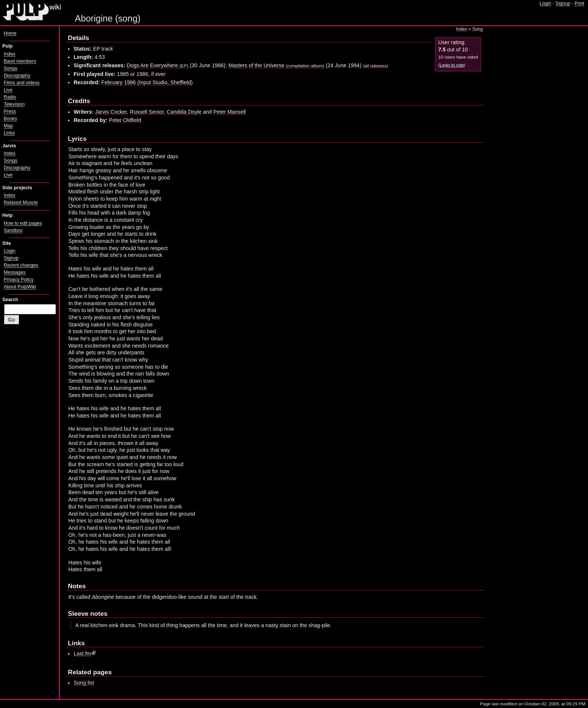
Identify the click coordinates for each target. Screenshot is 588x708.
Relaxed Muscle (21, 203)
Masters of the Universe (276, 65)
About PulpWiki (20, 287)
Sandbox (13, 230)
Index (462, 29)
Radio (10, 97)
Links (9, 133)
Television (14, 104)
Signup (563, 3)
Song (477, 29)
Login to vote (452, 65)
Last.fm (82, 654)
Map (8, 126)
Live (8, 90)
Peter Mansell (230, 112)
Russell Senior (147, 112)
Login (546, 3)
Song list (84, 683)
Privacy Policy (19, 280)
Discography (17, 76)
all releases (376, 66)
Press (10, 111)
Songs (11, 68)
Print (579, 3)
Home (10, 33)
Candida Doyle (184, 112)
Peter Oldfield (125, 120)
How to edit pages (23, 223)
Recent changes (21, 265)
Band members (20, 61)
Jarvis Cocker (111, 112)
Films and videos (22, 83)
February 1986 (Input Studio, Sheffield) (147, 82)
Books (10, 119)
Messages (15, 272)
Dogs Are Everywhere (157, 65)
